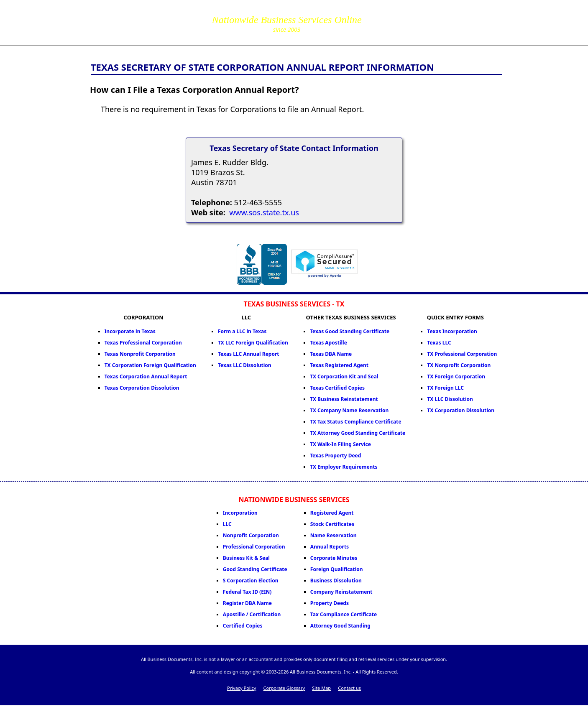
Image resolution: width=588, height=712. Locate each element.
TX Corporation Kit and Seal (344, 376)
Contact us (349, 688)
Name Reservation (334, 535)
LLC (227, 524)
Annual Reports (330, 547)
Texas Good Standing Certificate (350, 331)
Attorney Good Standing (340, 626)
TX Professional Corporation (462, 354)
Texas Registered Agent (339, 365)
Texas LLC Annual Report (249, 354)
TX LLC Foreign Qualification (253, 343)
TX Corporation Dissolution (461, 410)
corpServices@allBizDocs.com (411, 28)
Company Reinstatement (341, 592)
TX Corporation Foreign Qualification (150, 365)
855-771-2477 (411, 17)
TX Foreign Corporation (456, 376)
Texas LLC (439, 343)
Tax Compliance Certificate (344, 614)
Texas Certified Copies (337, 388)
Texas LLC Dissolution (245, 365)
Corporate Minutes (334, 558)
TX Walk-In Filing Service (340, 444)
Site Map (321, 688)
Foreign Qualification (337, 569)
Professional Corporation (254, 547)
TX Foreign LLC (445, 388)
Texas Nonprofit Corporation (140, 354)
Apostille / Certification (252, 614)
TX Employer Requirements (344, 467)
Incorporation (240, 513)
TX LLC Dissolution (450, 399)
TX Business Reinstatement (344, 399)
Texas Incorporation (452, 331)
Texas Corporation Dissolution (142, 388)
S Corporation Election (251, 581)
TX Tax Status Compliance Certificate (356, 422)
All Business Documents (152, 22)
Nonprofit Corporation (251, 535)
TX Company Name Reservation (349, 410)
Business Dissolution (336, 581)
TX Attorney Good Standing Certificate (358, 433)
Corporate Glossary (284, 688)
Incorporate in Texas (130, 331)
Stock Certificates (332, 524)
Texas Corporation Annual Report (146, 376)
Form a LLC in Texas (242, 331)
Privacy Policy (242, 688)
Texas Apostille (329, 343)
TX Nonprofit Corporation (459, 365)
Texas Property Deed (335, 456)
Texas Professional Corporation (143, 343)
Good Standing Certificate (255, 569)
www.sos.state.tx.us (264, 212)
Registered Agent (332, 513)
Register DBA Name (247, 603)
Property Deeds (330, 603)
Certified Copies (243, 626)
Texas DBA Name (331, 354)
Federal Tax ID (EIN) (247, 592)
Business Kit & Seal (246, 558)
